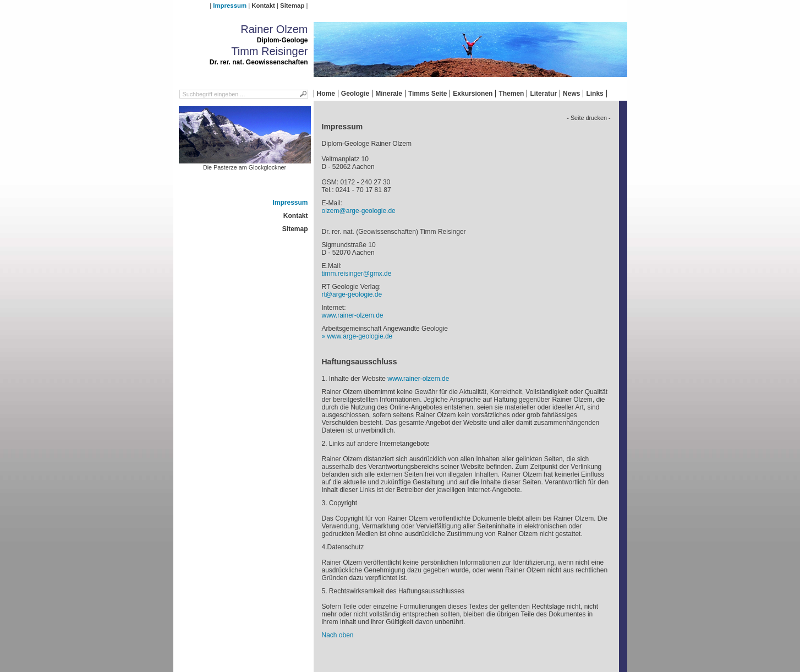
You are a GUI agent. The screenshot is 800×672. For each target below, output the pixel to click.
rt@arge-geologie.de (352, 294)
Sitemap (292, 6)
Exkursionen (473, 94)
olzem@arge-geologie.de (359, 211)
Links (594, 94)
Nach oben (338, 635)
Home (326, 94)
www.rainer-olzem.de (353, 315)
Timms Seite (428, 94)
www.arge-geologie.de (360, 336)
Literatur (543, 94)
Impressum (230, 6)
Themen (511, 94)
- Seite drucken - (588, 118)
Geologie (355, 94)
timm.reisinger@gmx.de (357, 274)
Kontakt (263, 6)
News (571, 94)
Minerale (389, 94)
